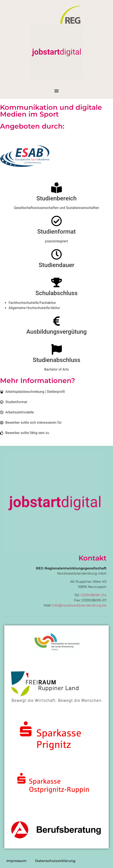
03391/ (86, 595)
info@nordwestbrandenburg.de (79, 605)
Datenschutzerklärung (55, 861)
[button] (57, 91)
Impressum (16, 861)
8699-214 (99, 595)
